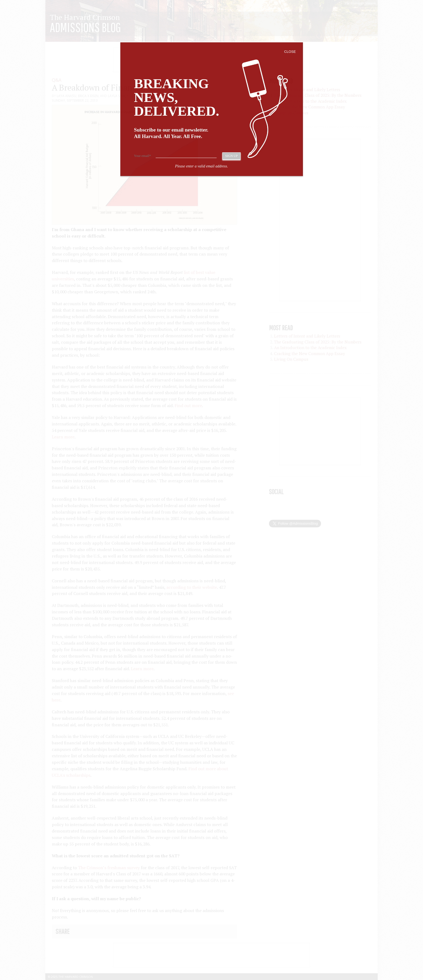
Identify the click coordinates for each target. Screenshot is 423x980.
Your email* (143, 156)
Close (290, 52)
